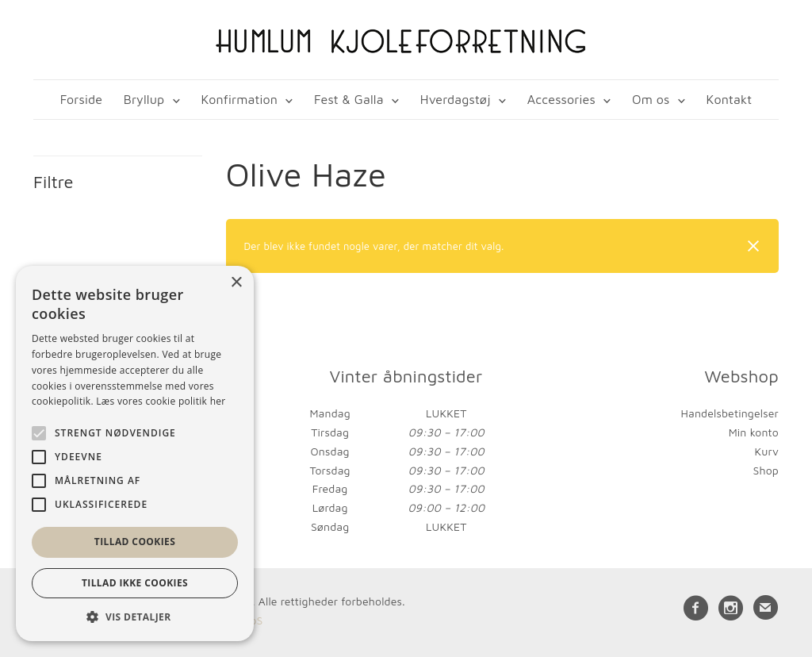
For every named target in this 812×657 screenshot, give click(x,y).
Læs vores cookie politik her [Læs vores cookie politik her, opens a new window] (161, 401)
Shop (766, 470)
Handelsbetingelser (730, 413)
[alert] (135, 453)
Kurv (766, 451)
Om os (651, 99)
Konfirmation (239, 99)
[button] (135, 617)
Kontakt (730, 99)
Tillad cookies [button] (135, 542)
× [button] (236, 283)
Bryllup (144, 99)
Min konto (754, 432)
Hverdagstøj (456, 99)
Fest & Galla (349, 99)
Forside (81, 99)
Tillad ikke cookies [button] (135, 583)
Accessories (561, 99)
